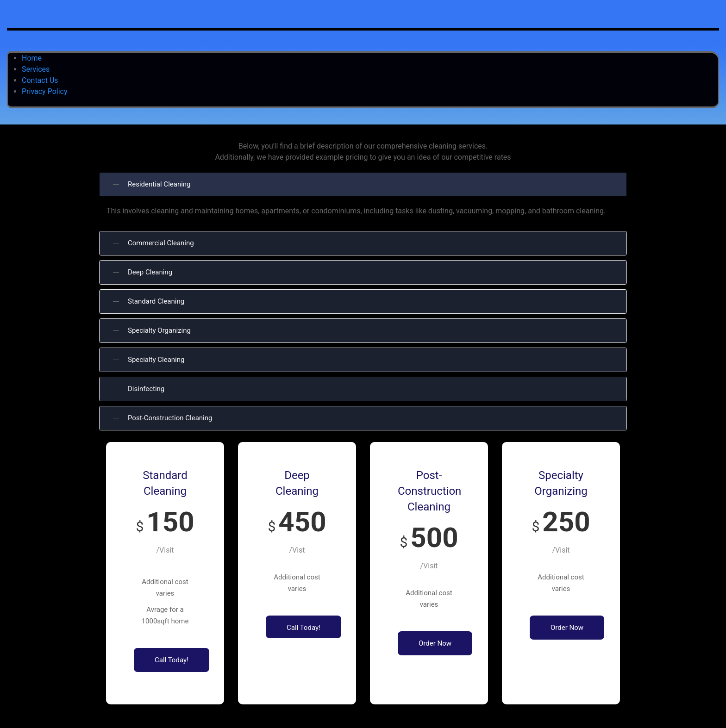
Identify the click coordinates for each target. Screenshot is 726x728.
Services (36, 69)
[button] (363, 184)
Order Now (435, 643)
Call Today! (172, 660)
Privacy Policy (45, 91)
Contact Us (40, 80)
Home (32, 58)
